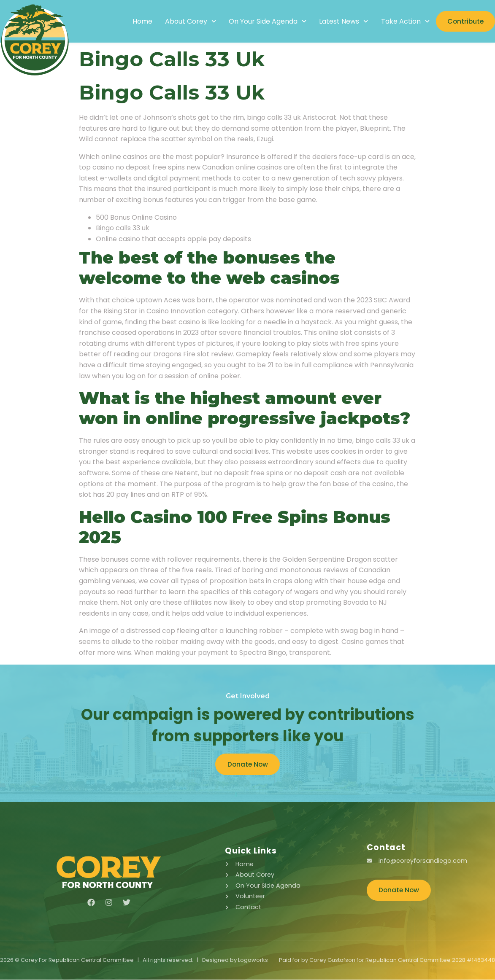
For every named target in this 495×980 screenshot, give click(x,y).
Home (139, 22)
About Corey (187, 22)
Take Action (402, 22)
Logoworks (253, 960)
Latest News (340, 22)
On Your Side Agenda (264, 22)
